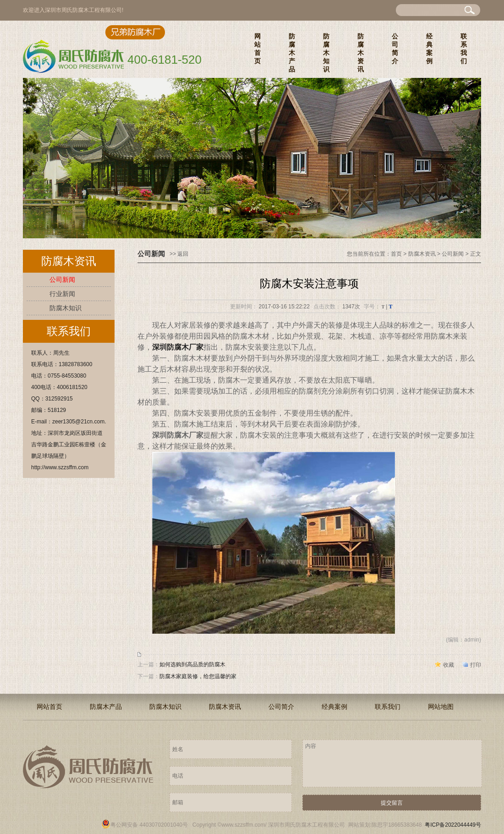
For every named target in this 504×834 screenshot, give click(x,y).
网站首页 (257, 49)
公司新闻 (62, 280)
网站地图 (441, 707)
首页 (396, 254)
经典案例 (429, 49)
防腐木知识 (326, 53)
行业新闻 (62, 294)
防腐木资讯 (361, 53)
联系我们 (464, 49)
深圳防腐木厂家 (178, 347)
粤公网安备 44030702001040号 (145, 825)
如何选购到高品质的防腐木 (192, 664)
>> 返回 (179, 254)
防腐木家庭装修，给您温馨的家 (198, 676)
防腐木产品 (292, 53)
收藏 (449, 665)
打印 (476, 665)
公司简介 (395, 49)
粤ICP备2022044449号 (453, 825)
